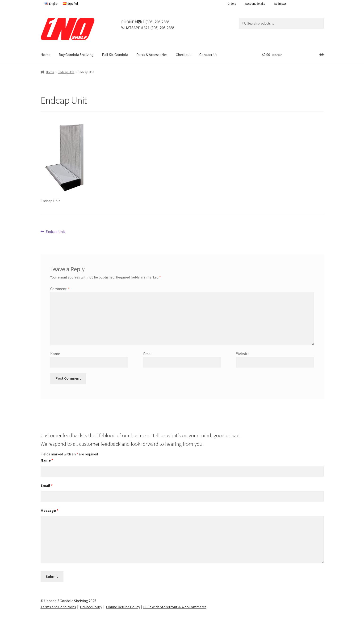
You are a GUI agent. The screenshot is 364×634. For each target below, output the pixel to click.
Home (46, 55)
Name (55, 354)
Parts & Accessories (152, 55)
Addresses (280, 4)
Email (148, 354)
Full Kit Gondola (115, 55)
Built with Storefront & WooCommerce (175, 607)
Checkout (183, 55)
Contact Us (208, 55)
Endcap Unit (66, 72)
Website (243, 354)
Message (49, 510)
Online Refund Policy (123, 607)
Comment (60, 289)
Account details (255, 4)
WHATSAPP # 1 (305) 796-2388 (148, 27)
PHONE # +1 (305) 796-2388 (145, 21)
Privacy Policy (91, 607)
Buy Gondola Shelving (76, 55)
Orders (232, 4)
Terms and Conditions (58, 607)
